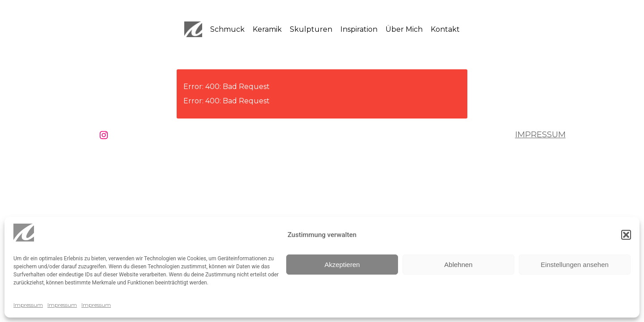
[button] (626, 235)
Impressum (28, 305)
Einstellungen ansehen (575, 265)
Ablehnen (458, 265)
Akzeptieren (342, 265)
